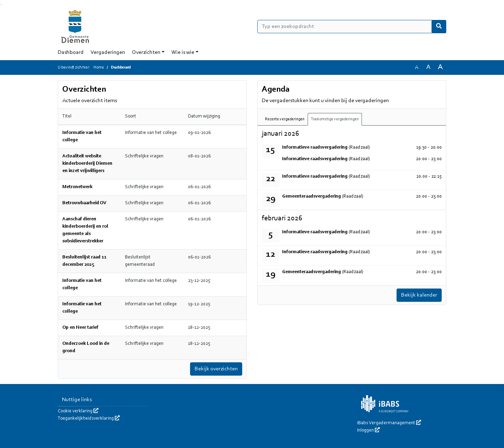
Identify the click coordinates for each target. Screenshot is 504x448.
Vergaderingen (108, 52)
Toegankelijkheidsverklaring (89, 419)
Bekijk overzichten (216, 369)
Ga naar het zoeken (1, 4)
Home (99, 67)
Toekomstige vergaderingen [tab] (335, 119)
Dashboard (71, 52)
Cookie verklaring (78, 411)
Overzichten (146, 52)
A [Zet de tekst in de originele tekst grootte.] (416, 67)
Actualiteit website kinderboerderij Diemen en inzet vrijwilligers (87, 164)
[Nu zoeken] (439, 27)
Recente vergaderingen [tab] (285, 119)
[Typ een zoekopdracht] (352, 27)
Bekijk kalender (419, 295)
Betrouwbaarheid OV (84, 203)
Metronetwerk (77, 187)
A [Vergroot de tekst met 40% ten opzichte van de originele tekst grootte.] (440, 67)
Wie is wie (183, 52)
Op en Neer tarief (80, 328)
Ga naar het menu (1, 4)
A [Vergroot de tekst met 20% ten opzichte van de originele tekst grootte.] (428, 67)
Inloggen (368, 431)
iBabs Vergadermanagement (389, 423)
